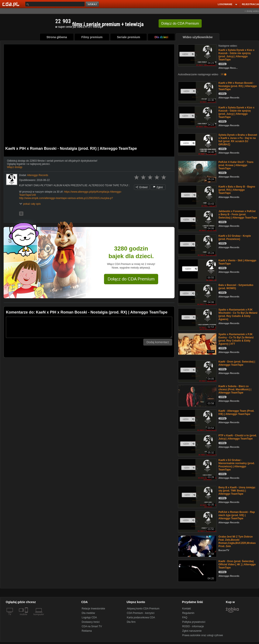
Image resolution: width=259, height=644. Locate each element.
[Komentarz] (89, 327)
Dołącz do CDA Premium (131, 279)
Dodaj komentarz (158, 342)
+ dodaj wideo (252, 11)
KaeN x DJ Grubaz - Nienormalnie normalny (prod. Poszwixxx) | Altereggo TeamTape (237, 465)
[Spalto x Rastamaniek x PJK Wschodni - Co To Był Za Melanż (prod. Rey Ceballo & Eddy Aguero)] (197, 319)
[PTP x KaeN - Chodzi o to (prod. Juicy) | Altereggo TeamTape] (197, 445)
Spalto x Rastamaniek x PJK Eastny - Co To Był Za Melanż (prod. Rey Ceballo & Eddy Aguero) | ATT (236, 339)
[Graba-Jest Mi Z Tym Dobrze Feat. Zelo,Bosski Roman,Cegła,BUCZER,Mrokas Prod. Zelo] (197, 546)
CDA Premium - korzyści (141, 613)
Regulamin (188, 613)
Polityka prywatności (194, 622)
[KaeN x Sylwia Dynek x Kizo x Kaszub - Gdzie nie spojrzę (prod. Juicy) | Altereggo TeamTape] (197, 55)
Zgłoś (158, 187)
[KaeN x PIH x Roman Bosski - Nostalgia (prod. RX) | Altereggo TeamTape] (197, 92)
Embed (142, 187)
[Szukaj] (55, 4)
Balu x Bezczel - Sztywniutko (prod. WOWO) (236, 287)
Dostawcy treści (91, 622)
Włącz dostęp (15, 167)
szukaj (93, 4)
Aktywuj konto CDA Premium (143, 609)
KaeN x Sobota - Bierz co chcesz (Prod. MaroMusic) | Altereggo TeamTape (235, 389)
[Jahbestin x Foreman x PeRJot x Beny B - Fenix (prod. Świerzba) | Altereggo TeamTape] (197, 220)
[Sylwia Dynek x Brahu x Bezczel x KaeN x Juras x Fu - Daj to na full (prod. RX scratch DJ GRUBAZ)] (197, 144)
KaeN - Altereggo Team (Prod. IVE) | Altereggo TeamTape (236, 412)
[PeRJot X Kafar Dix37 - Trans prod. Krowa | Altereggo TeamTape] (197, 171)
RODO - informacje (193, 626)
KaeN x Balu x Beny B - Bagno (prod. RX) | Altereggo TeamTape (237, 190)
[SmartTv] (27, 617)
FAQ (185, 617)
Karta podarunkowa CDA (141, 617)
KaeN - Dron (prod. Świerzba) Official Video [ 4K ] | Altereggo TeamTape (237, 564)
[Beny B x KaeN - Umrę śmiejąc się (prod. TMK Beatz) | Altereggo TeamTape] (197, 497)
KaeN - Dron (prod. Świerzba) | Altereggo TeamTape (237, 363)
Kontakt (187, 609)
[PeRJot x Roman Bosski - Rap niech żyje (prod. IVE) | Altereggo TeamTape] (197, 521)
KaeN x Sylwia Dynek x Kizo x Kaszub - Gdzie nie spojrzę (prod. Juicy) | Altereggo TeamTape (236, 55)
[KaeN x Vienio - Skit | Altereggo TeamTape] (197, 270)
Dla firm (131, 622)
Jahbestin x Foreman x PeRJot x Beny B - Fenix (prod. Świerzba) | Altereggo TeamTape (238, 214)
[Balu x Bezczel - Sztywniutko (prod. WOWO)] (197, 294)
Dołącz (180, 23)
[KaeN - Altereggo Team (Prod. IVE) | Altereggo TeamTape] (197, 420)
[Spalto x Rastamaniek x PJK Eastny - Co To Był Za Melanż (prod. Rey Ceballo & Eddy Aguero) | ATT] (197, 344)
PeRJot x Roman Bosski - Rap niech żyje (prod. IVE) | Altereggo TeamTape (237, 515)
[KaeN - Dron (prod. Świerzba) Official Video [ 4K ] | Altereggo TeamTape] (197, 570)
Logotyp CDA (89, 617)
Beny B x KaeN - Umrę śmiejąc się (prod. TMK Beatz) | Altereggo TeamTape (237, 491)
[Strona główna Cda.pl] (11, 4)
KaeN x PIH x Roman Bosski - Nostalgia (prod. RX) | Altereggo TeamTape (238, 86)
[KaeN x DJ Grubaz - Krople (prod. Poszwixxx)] (197, 245)
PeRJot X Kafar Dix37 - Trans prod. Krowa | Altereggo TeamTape (236, 165)
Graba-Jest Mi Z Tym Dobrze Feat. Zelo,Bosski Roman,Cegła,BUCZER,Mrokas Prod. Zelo (237, 541)
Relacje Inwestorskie (93, 609)
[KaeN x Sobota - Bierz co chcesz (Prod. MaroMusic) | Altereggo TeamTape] (197, 395)
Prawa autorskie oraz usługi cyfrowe (203, 635)
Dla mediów (88, 613)
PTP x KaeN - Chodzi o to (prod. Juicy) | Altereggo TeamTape (238, 437)
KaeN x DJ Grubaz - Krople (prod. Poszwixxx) (235, 237)
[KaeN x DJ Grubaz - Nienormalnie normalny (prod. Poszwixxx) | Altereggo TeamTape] (197, 469)
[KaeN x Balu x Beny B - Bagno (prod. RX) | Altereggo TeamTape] (197, 196)
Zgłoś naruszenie (192, 631)
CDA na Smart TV (92, 626)
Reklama (87, 631)
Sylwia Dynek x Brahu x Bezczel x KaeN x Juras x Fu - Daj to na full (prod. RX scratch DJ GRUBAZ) (238, 140)
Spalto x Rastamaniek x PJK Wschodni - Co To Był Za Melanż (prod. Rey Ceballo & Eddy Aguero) (238, 314)
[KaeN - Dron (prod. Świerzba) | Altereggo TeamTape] (197, 371)
